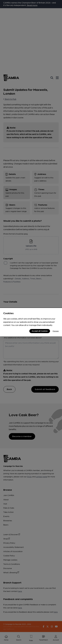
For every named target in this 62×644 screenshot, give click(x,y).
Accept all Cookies (40, 331)
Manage (56, 331)
